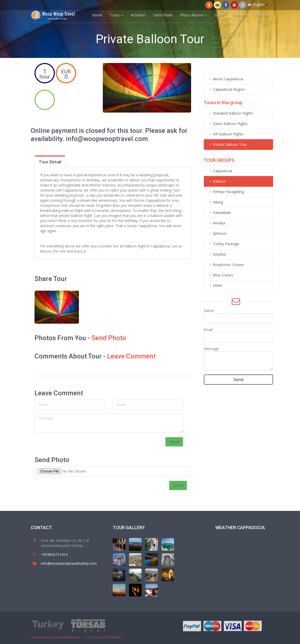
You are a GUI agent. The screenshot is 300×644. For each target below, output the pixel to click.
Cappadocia (220, 171)
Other (215, 285)
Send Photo (109, 338)
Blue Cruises (221, 275)
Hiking (215, 202)
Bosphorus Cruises (226, 265)
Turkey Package (223, 244)
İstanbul (217, 254)
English (258, 4)
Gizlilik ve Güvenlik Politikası (104, 637)
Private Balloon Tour (227, 144)
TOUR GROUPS (219, 160)
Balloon (217, 181)
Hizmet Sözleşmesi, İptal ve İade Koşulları (55, 637)
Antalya (216, 223)
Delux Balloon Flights (228, 124)
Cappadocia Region (226, 89)
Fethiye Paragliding (226, 192)
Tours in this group (223, 103)
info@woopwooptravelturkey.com (69, 563)
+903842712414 (54, 554)
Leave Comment (131, 356)
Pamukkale (219, 213)
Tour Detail (50, 162)
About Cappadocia (226, 79)
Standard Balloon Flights (230, 113)
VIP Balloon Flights (226, 134)
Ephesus (217, 233)
